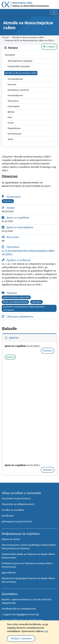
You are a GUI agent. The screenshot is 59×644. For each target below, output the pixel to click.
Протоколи (13, 101)
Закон (10, 139)
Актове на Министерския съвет (28, 37)
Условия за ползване (13, 510)
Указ (10, 117)
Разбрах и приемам (21, 638)
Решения (12, 85)
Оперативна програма (19, 66)
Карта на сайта (11, 539)
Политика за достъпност (16, 498)
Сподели (49, 47)
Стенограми (14, 106)
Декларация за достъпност (17, 521)
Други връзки (9, 573)
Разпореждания (15, 95)
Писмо (11, 123)
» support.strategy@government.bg (20, 614)
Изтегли (48, 351)
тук (46, 631)
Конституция (14, 134)
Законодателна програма (20, 61)
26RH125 (12, 338)
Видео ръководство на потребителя (22, 620)
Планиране (10, 55)
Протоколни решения (18, 90)
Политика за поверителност (18, 504)
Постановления (15, 79)
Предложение (14, 128)
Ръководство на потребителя (19, 609)
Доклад (11, 112)
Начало (5, 37)
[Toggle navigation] (54, 12)
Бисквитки (8, 516)
